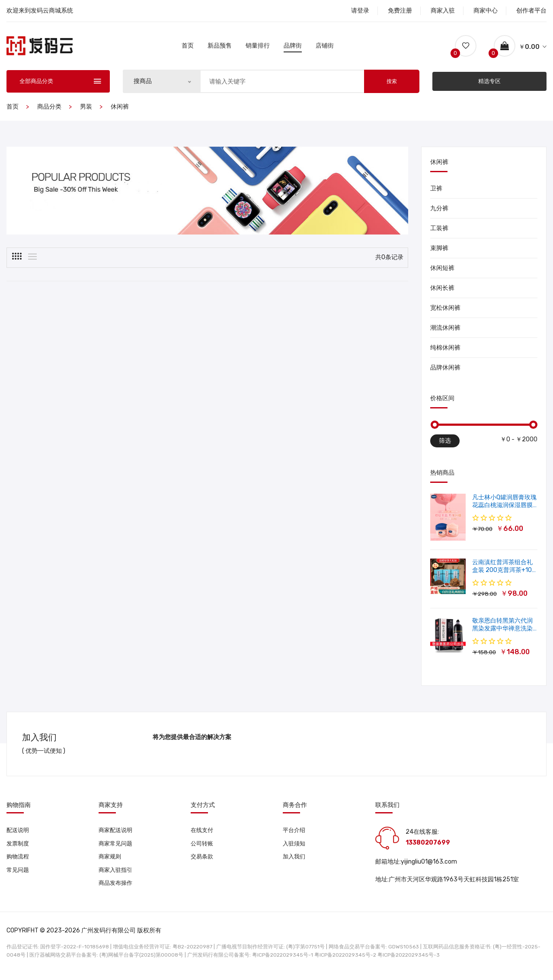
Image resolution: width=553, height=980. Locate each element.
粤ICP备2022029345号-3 (409, 961)
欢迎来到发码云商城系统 (40, 11)
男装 (86, 109)
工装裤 (439, 231)
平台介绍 (295, 833)
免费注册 (400, 11)
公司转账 (203, 847)
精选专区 (489, 84)
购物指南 (19, 808)
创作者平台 (531, 11)
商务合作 (295, 808)
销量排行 (258, 47)
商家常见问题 (117, 847)
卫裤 (436, 191)
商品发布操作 (117, 888)
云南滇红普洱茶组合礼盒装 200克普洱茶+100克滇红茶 (504, 573)
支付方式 (203, 808)
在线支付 (203, 833)
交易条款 (203, 861)
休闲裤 (120, 109)
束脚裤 (439, 251)
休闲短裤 (442, 271)
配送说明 (19, 833)
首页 (188, 47)
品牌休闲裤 (445, 370)
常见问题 (19, 875)
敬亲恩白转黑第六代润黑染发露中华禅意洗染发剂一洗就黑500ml (502, 631)
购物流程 (19, 861)
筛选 (445, 443)
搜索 (392, 84)
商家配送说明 (117, 833)
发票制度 (19, 847)
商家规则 (111, 861)
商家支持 (111, 808)
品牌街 (293, 47)
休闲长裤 (442, 291)
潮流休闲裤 (445, 330)
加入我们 (295, 861)
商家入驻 (443, 11)
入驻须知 (295, 847)
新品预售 (220, 47)
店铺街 (325, 47)
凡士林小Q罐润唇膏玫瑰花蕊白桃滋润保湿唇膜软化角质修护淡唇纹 (504, 508)
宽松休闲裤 (445, 310)
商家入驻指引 (117, 875)
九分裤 (439, 211)
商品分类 (49, 109)
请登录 (360, 11)
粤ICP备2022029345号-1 (283, 961)
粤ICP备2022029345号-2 (345, 961)
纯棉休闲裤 (445, 350)
